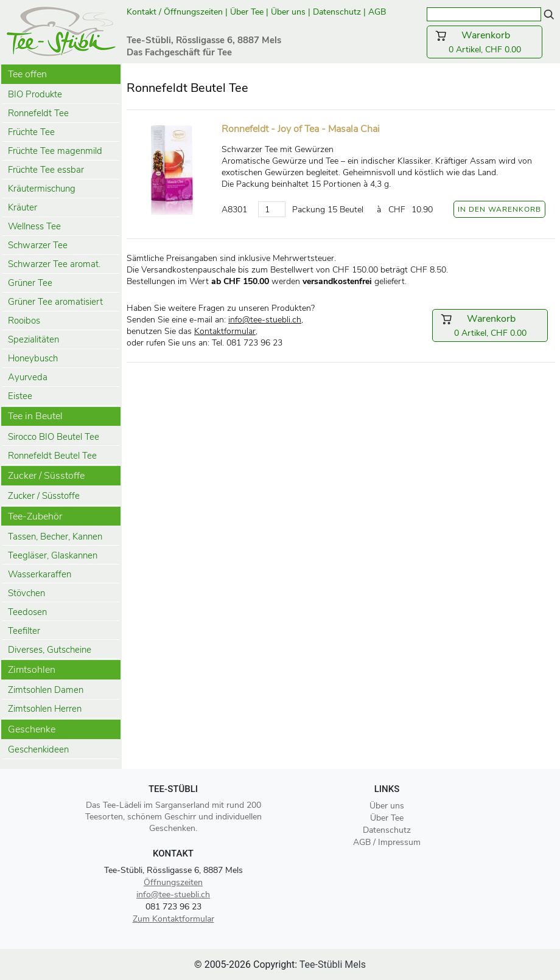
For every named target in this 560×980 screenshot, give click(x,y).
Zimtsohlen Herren (45, 709)
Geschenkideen (38, 749)
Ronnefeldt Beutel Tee (52, 456)
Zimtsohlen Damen (46, 690)
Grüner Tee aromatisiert (55, 302)
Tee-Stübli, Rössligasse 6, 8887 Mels (173, 870)
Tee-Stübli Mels (333, 964)
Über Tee (247, 12)
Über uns (288, 12)
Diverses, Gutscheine (50, 650)
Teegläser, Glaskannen (53, 555)
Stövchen (26, 593)
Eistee (20, 396)
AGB (378, 12)
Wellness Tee (34, 226)
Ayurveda (28, 377)
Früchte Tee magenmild (55, 151)
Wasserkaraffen (40, 574)
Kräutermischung (42, 189)
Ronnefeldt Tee (38, 113)
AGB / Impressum (387, 842)
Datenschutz (337, 12)
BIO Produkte (35, 94)
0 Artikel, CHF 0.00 (485, 42)
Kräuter (23, 207)
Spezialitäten (33, 339)
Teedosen (27, 612)
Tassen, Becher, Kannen (55, 537)
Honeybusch (33, 358)
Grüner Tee (30, 283)
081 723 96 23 (173, 907)
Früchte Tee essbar (46, 170)
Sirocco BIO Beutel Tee (54, 437)
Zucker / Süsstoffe (44, 496)
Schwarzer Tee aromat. (54, 264)
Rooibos (24, 321)
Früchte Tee (31, 132)
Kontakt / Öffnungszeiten (175, 12)
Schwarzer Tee (38, 245)
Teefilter (24, 631)
